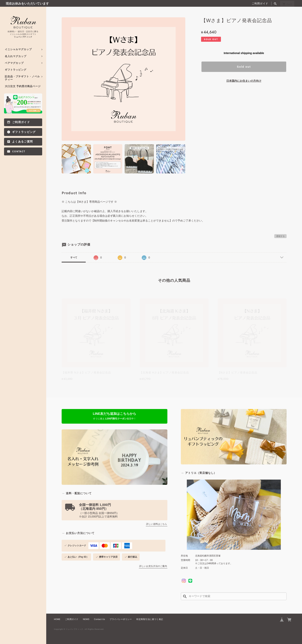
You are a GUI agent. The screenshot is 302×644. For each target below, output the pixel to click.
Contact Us (99, 619)
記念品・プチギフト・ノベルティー (22, 78)
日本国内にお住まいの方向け (244, 81)
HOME (57, 619)
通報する (280, 236)
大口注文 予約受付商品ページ (23, 86)
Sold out (244, 67)
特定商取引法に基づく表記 (150, 619)
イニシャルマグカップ (18, 49)
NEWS (86, 619)
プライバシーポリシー (121, 619)
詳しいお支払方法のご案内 (153, 566)
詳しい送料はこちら (157, 524)
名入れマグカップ (16, 56)
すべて (74, 257)
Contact (19, 151)
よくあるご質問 (22, 142)
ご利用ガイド (260, 4)
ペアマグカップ (14, 63)
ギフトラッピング (16, 70)
